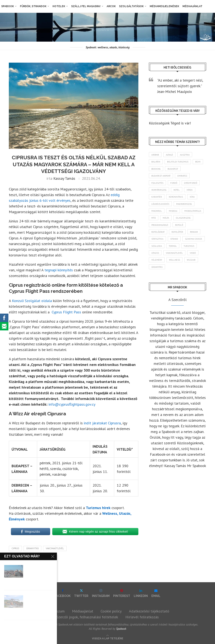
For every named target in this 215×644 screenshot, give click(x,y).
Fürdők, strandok (32, 6)
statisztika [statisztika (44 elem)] (175, 243)
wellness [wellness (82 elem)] (176, 273)
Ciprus (15, 548)
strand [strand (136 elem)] (193, 243)
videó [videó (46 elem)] (180, 266)
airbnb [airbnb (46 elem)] (156, 155)
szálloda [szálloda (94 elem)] (182, 251)
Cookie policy (111, 611)
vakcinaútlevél (55, 548)
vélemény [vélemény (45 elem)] (157, 273)
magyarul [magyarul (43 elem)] (157, 214)
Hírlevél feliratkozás (142, 617)
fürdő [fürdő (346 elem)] (175, 184)
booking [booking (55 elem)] (171, 170)
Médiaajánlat (191, 6)
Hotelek (58, 6)
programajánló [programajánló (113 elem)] (184, 229)
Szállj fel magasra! (85, 6)
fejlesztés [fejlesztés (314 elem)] (158, 184)
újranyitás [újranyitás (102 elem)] (158, 280)
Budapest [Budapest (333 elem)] (189, 170)
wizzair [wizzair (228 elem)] (194, 273)
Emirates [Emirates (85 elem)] (185, 177)
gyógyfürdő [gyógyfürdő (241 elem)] (194, 184)
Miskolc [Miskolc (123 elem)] (175, 214)
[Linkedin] (141, 593)
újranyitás (32, 548)
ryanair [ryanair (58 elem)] (156, 243)
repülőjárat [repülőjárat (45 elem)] (175, 236)
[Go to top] (108, 638)
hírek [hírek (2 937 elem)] (194, 192)
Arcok (110, 6)
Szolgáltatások (130, 6)
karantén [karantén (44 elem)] (157, 199)
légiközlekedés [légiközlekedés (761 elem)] (161, 206)
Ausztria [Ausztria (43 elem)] (187, 155)
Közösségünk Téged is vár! (170, 123)
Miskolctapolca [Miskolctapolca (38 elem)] (161, 221)
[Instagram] (101, 593)
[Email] (156, 593)
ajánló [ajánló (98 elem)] (171, 155)
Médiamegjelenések (163, 6)
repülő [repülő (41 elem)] (156, 236)
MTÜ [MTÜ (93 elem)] (180, 221)
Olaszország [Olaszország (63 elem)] (159, 229)
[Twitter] (81, 593)
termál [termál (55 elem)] (156, 258)
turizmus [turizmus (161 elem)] (173, 258)
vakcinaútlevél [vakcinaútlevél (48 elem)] (161, 266)
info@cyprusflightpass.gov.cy (72, 404)
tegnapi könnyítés (59, 270)
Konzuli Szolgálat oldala (32, 301)
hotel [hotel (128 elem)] (180, 192)
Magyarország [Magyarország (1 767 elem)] (187, 206)
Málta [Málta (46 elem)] (193, 221)
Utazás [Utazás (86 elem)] (190, 258)
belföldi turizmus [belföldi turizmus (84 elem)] (180, 162)
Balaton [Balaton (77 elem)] (156, 162)
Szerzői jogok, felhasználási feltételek (87, 617)
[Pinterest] (122, 593)
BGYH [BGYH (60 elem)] (155, 170)
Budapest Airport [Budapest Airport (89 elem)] (162, 177)
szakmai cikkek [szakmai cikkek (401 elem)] (160, 251)
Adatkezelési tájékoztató (149, 611)
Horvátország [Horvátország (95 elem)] (160, 192)
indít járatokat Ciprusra (102, 423)
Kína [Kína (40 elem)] (196, 199)
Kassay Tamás (64, 178)
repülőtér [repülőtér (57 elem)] (196, 236)
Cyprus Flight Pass (66, 312)
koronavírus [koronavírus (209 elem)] (178, 199)
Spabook (6, 6)
